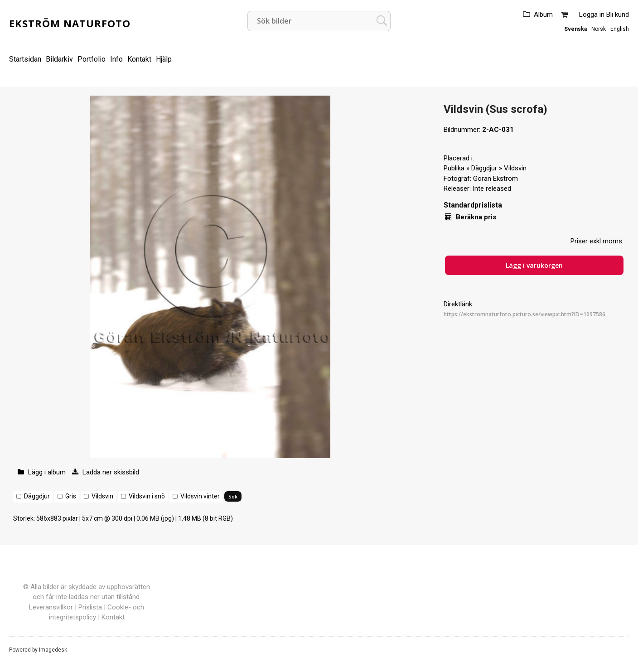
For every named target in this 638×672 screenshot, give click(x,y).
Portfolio (92, 59)
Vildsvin (102, 496)
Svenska (575, 29)
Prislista (90, 607)
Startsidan (25, 59)
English (620, 29)
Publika (454, 168)
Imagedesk (53, 650)
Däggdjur (37, 496)
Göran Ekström (495, 179)
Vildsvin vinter (200, 496)
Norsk (599, 29)
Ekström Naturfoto (70, 23)
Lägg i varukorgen (534, 265)
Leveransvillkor (51, 607)
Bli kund (618, 15)
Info (116, 59)
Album (543, 15)
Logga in (592, 15)
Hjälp (164, 59)
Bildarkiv (59, 59)
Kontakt (139, 59)
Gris (71, 496)
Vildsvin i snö (147, 496)
